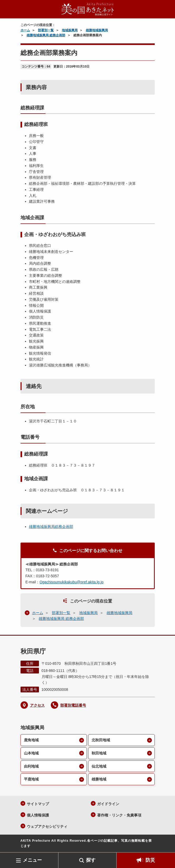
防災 (150, 860)
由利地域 (31, 766)
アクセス (37, 705)
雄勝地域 (99, 779)
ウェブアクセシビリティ (47, 826)
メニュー (32, 860)
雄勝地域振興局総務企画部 (51, 527)
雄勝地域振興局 (97, 30)
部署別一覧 (46, 30)
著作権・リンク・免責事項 (119, 815)
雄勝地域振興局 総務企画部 (46, 35)
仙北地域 (99, 766)
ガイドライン (108, 804)
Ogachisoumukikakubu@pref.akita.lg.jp (71, 582)
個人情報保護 (38, 815)
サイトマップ (38, 804)
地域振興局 (70, 30)
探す (91, 860)
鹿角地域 (31, 740)
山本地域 (31, 753)
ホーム (25, 30)
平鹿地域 (31, 779)
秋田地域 (99, 753)
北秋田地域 (101, 740)
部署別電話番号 (73, 705)
